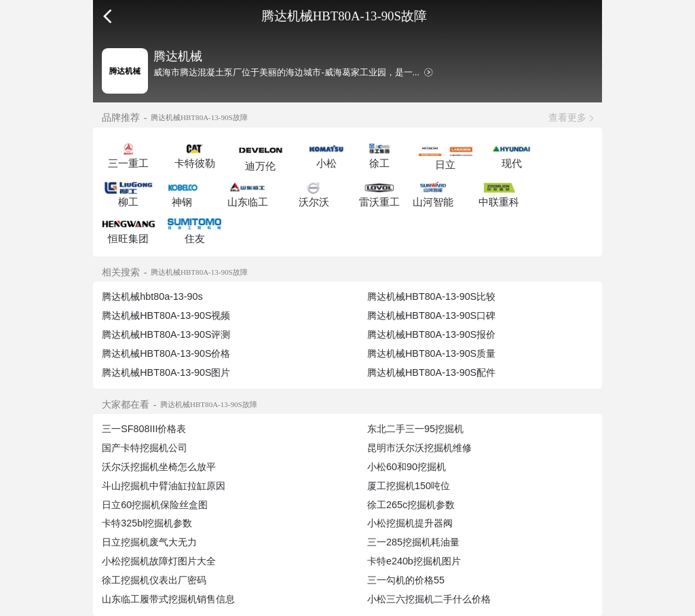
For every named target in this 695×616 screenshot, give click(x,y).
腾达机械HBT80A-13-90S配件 (431, 372)
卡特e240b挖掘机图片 (414, 561)
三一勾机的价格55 (406, 580)
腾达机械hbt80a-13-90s (152, 296)
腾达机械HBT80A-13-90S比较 (431, 296)
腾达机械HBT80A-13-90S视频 (166, 315)
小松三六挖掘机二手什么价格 (429, 599)
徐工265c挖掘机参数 (411, 505)
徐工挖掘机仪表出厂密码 (154, 580)
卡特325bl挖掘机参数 (147, 523)
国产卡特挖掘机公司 (145, 448)
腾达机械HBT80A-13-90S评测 (166, 334)
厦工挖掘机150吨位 (409, 486)
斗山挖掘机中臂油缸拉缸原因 (164, 486)
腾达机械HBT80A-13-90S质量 (431, 353)
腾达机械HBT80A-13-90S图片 (166, 372)
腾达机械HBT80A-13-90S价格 (166, 353)
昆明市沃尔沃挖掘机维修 (419, 448)
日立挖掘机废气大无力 (149, 542)
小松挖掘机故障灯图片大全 (159, 561)
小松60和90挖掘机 (407, 467)
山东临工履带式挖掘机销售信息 (168, 599)
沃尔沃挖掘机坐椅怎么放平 (159, 467)
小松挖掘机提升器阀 (410, 523)
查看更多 (567, 117)
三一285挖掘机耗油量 (413, 542)
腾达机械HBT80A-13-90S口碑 (431, 315)
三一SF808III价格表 (144, 429)
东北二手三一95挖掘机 (415, 429)
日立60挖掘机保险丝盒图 (155, 505)
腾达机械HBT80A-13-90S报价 (431, 334)
